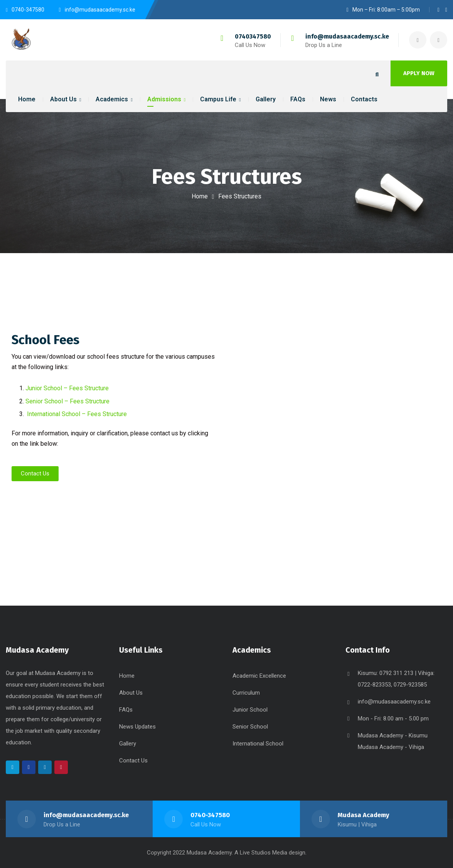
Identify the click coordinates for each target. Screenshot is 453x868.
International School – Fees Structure (77, 414)
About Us (131, 693)
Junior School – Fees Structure (67, 388)
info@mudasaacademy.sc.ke (347, 36)
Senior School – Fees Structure (67, 401)
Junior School (250, 710)
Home (200, 196)
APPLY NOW (419, 73)
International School (258, 744)
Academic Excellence (259, 676)
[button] (35, 474)
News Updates (137, 727)
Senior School (250, 727)
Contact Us (133, 761)
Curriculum (246, 693)
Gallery (128, 744)
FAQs (126, 710)
